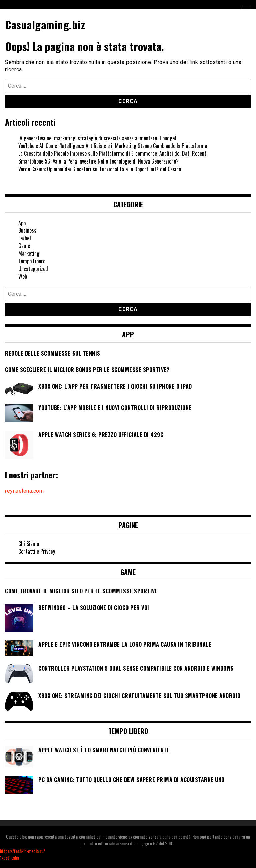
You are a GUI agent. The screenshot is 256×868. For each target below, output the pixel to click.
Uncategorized (33, 269)
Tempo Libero (32, 261)
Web (23, 276)
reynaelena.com (24, 491)
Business (27, 230)
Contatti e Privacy (37, 551)
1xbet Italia (10, 857)
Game (24, 246)
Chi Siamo (29, 544)
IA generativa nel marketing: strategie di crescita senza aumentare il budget (97, 138)
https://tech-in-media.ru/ (23, 851)
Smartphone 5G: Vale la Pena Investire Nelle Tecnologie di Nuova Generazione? (98, 161)
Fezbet (25, 238)
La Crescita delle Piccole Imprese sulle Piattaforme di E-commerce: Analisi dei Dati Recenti (113, 153)
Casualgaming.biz (45, 25)
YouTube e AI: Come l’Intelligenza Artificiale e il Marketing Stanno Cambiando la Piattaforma (113, 146)
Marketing (29, 253)
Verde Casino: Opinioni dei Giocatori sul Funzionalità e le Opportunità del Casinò (100, 169)
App (22, 223)
